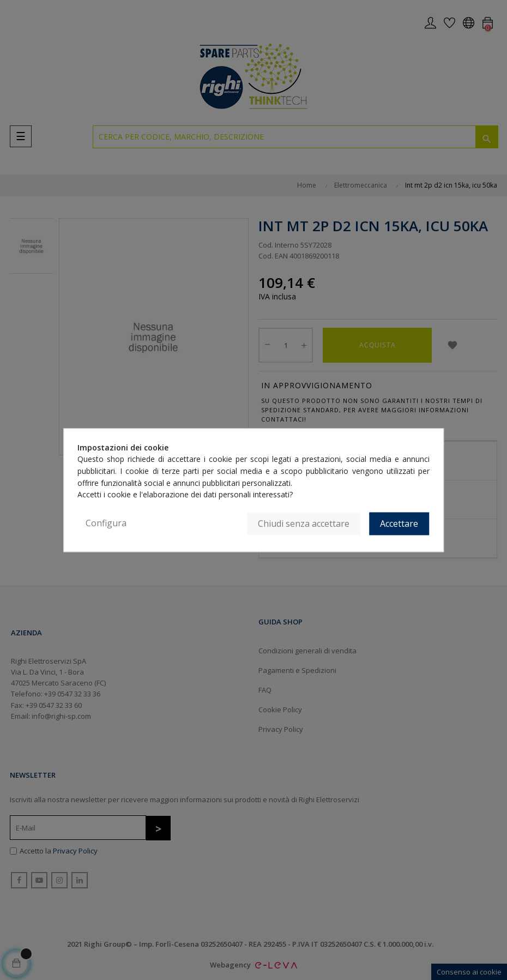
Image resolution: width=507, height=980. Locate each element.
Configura (106, 523)
